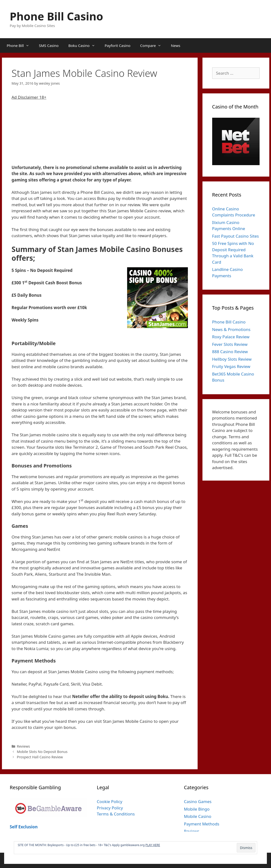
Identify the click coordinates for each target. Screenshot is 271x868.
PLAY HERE (153, 845)
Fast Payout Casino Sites (236, 236)
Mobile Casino (198, 816)
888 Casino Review (230, 352)
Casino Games (198, 801)
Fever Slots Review (230, 344)
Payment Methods (202, 824)
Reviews (23, 746)
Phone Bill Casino (56, 16)
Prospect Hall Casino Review (40, 757)
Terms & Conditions (116, 814)
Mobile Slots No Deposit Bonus (42, 752)
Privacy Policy (110, 808)
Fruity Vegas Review (231, 366)
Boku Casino (84, 45)
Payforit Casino (118, 45)
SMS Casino (49, 45)
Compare (153, 45)
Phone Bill (20, 45)
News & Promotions (231, 329)
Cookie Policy (109, 801)
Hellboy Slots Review (232, 359)
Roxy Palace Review (231, 337)
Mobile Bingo (197, 809)
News (176, 45)
